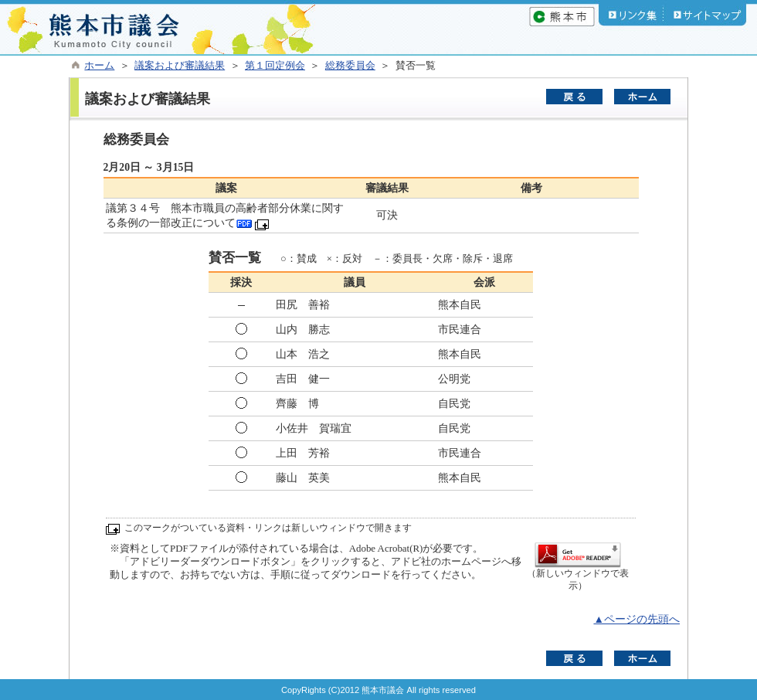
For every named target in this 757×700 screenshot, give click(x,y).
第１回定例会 (275, 66)
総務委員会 (350, 66)
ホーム (99, 66)
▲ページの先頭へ (636, 619)
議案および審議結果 (180, 66)
